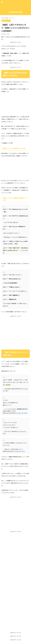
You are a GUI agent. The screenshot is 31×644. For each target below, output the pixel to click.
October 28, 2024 (22, 413)
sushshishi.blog (15, 12)
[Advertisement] (15, 333)
